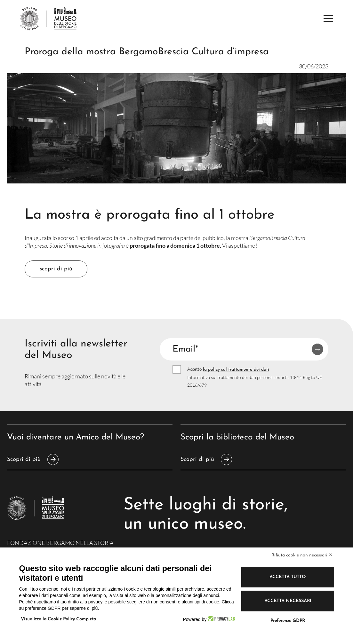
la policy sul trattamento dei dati (236, 370)
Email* (185, 349)
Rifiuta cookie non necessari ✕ (302, 555)
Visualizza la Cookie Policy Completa (58, 619)
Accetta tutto (288, 577)
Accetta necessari (288, 601)
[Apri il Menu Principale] (328, 19)
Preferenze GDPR (288, 621)
